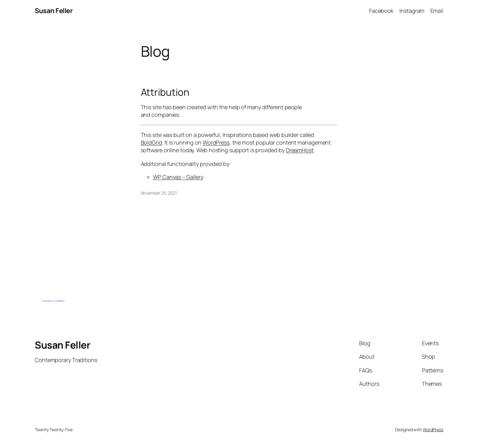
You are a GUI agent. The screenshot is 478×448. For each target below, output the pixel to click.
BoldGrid (152, 142)
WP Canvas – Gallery (178, 177)
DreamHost (300, 150)
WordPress (216, 142)
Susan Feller (54, 11)
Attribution (165, 92)
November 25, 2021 (159, 193)
